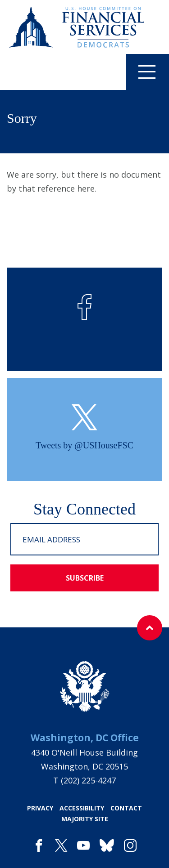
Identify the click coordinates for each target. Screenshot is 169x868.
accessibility (82, 808)
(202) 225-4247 (88, 780)
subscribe (85, 578)
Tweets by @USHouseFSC (84, 445)
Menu (141, 72)
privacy (40, 808)
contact (126, 808)
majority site (85, 819)
